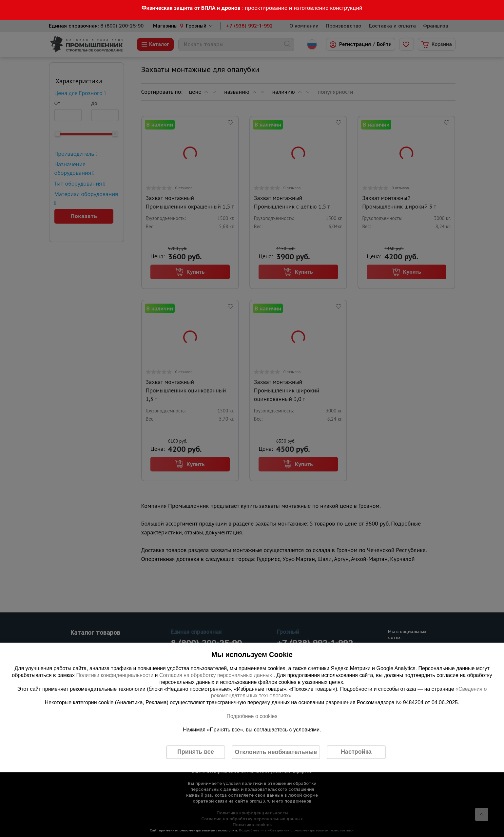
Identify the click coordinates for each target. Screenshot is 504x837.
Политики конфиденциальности (115, 675)
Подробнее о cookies (252, 716)
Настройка (356, 752)
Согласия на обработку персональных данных (216, 675)
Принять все (196, 752)
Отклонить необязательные (276, 752)
